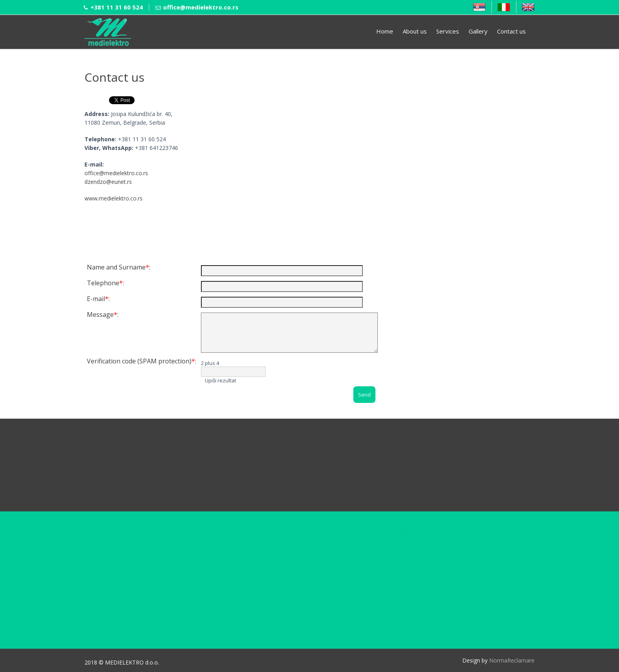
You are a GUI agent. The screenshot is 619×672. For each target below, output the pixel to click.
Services (448, 31)
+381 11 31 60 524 (117, 7)
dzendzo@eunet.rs (108, 182)
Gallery (478, 31)
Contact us (511, 31)
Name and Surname (116, 267)
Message (100, 314)
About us (415, 31)
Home (385, 31)
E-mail (96, 299)
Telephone (103, 283)
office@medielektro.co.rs (201, 7)
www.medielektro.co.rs (113, 198)
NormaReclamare (512, 660)
